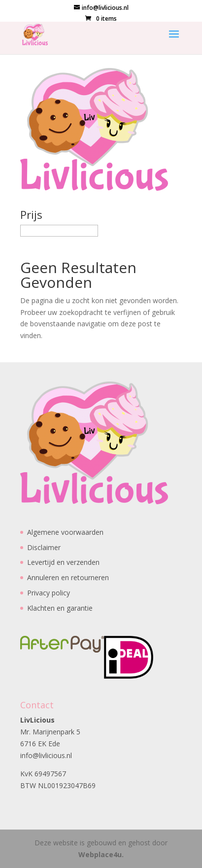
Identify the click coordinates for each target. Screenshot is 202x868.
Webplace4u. (101, 854)
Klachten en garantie (60, 608)
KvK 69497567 (43, 774)
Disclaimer (44, 547)
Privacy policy (49, 593)
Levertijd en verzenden (63, 562)
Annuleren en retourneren (68, 577)
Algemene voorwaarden (65, 532)
